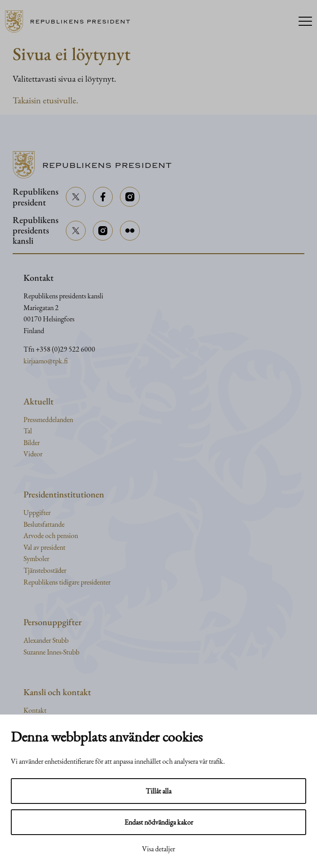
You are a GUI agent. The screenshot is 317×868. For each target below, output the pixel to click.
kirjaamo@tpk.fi (46, 361)
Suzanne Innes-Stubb (51, 652)
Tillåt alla (158, 791)
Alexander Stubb (46, 640)
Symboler (36, 559)
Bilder (32, 443)
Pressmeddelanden (48, 420)
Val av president (44, 547)
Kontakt (35, 710)
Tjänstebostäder (45, 570)
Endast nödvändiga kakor (159, 822)
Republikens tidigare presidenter (67, 582)
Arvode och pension (51, 536)
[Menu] (305, 22)
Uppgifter (37, 513)
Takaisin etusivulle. (46, 100)
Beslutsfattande (44, 524)
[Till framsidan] (71, 22)
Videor (33, 454)
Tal (28, 431)
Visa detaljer (158, 849)
